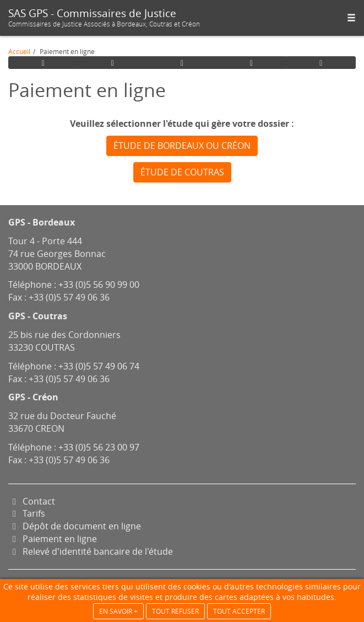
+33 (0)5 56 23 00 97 (99, 447)
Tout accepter (239, 611)
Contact (32, 501)
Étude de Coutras (182, 172)
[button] (351, 18)
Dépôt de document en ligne (75, 526)
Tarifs (27, 513)
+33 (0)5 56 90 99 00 (99, 285)
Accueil (19, 51)
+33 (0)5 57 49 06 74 (99, 366)
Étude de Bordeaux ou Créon (182, 146)
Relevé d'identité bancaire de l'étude (91, 551)
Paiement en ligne (53, 539)
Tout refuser (175, 611)
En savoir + (118, 611)
